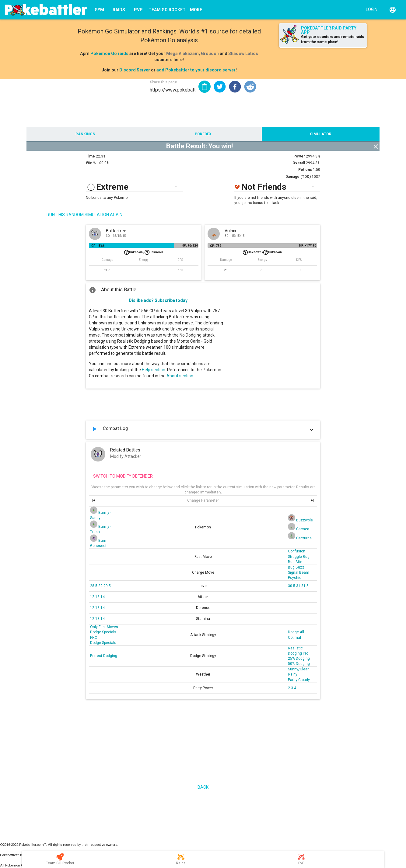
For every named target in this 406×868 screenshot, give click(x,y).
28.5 (94, 586)
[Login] (370, 9)
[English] (393, 10)
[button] (220, 87)
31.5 (305, 586)
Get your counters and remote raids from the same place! (332, 39)
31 (299, 586)
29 (101, 586)
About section (180, 376)
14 (103, 597)
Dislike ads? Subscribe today (158, 300)
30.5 (292, 586)
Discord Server (135, 70)
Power (299, 156)
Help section (154, 370)
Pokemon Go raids (109, 54)
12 (93, 597)
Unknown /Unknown (144, 252)
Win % (91, 163)
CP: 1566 (98, 246)
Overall (299, 163)
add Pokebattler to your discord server (196, 70)
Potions (305, 170)
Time (90, 156)
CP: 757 (216, 246)
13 (98, 597)
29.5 (107, 586)
